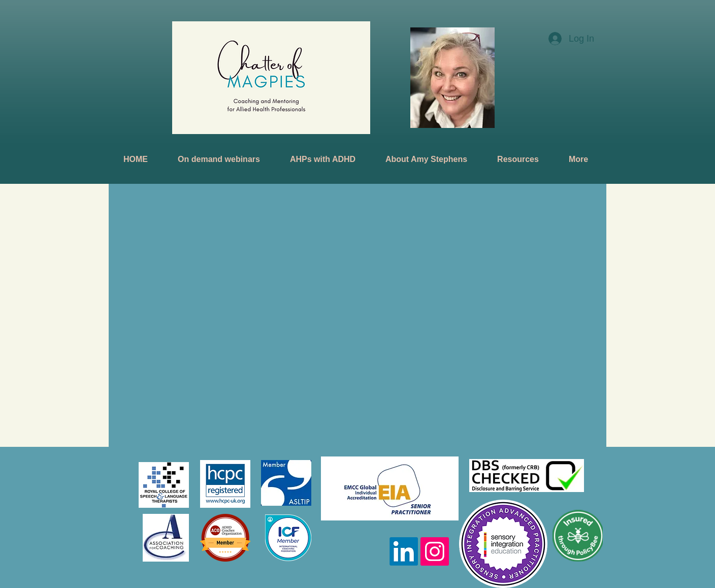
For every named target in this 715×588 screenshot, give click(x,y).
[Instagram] (435, 551)
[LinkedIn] (404, 551)
